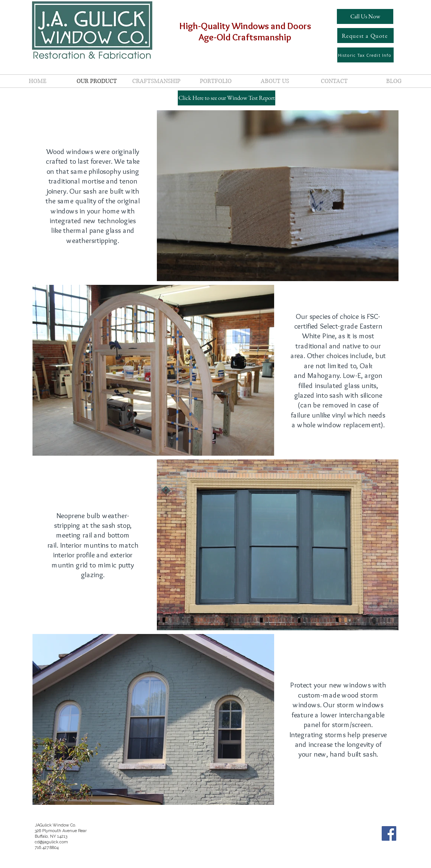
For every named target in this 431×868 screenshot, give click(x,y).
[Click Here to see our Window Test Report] (227, 98)
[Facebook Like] (386, 852)
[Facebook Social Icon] (389, 833)
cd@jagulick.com (51, 842)
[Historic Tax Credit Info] (365, 55)
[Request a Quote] (365, 36)
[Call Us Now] (365, 16)
